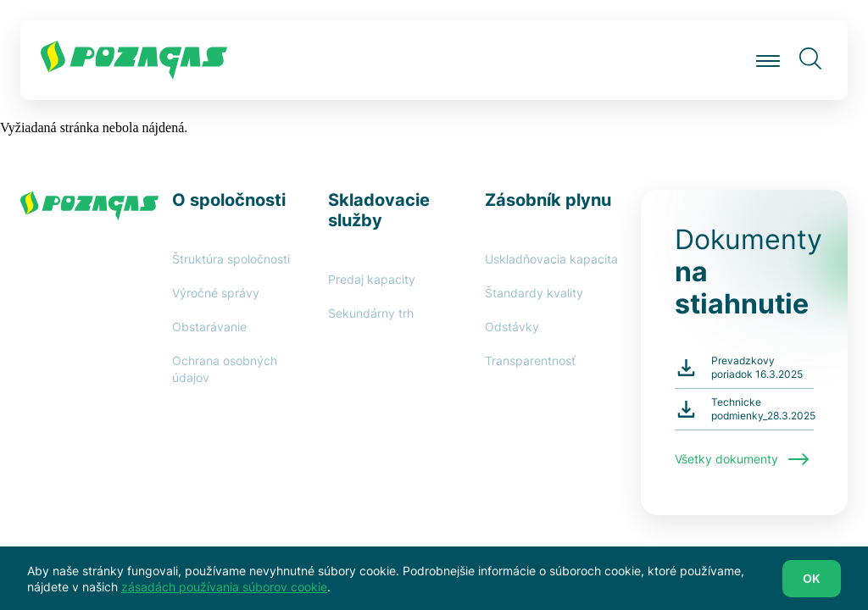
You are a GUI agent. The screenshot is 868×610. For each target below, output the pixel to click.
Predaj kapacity (372, 279)
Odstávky (512, 327)
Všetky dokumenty (742, 459)
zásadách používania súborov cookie (224, 592)
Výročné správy (216, 293)
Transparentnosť (530, 360)
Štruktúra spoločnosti (231, 259)
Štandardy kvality (534, 293)
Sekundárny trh (371, 313)
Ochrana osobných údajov (225, 369)
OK (812, 583)
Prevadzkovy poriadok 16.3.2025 (757, 367)
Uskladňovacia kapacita (551, 259)
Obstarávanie (209, 327)
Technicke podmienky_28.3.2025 (763, 409)
